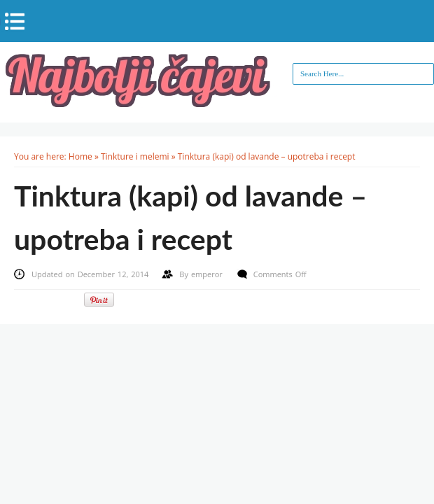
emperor (208, 274)
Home (80, 156)
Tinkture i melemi (135, 156)
